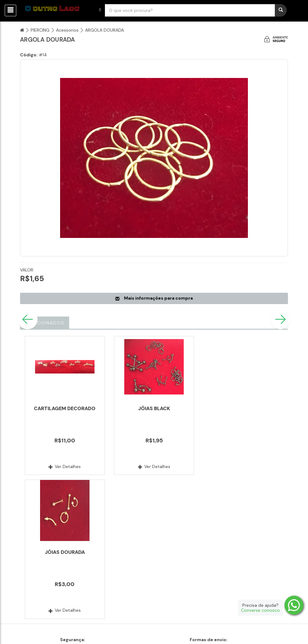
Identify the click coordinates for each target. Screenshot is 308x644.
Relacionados (45, 323)
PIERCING (40, 30)
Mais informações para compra (154, 298)
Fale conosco (128, 597)
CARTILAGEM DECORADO (65, 408)
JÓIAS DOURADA (243, 408)
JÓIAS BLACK (154, 408)
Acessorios (67, 30)
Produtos (216, 597)
